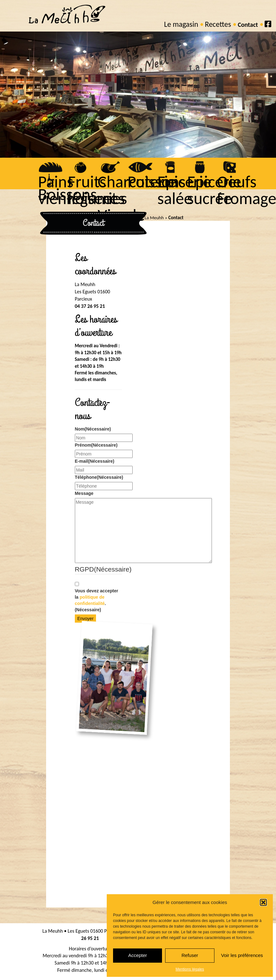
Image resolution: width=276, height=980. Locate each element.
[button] (263, 902)
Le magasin (181, 24)
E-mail (95, 461)
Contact (248, 25)
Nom (93, 429)
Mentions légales (190, 969)
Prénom (96, 445)
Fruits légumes (94, 191)
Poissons (154, 182)
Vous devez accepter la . (96, 600)
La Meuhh (154, 218)
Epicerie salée (182, 191)
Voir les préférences (242, 955)
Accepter (138, 955)
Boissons (65, 195)
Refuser (190, 955)
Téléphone (98, 477)
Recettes (218, 24)
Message (84, 493)
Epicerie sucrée (212, 191)
